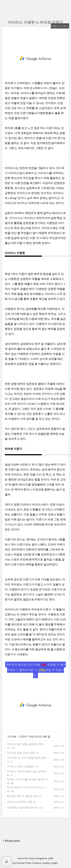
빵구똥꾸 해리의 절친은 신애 (22, 796)
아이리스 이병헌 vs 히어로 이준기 (35, 22)
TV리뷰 (12, 737)
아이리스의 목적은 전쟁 (20, 802)
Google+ (55, 863)
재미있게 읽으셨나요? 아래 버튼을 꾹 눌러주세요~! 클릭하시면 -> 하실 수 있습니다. (36, 670)
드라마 (23, 737)
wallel (51, 858)
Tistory (32, 858)
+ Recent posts (11, 841)
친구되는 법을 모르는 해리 (21, 753)
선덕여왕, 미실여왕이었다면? (22, 808)
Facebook (37, 863)
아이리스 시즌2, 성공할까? (21, 766)
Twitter (28, 863)
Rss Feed (17, 863)
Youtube (46, 863)
